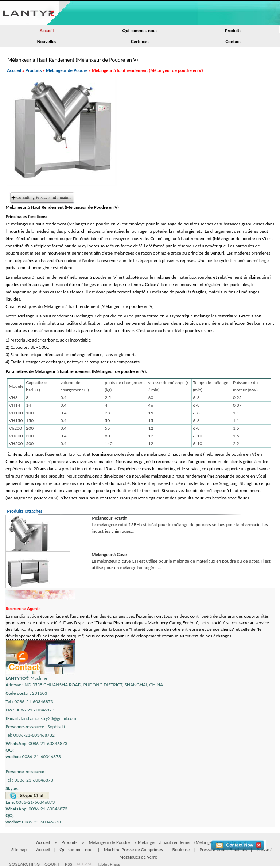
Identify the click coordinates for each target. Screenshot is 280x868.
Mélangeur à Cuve (109, 554)
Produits (233, 30)
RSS (69, 864)
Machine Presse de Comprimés (133, 850)
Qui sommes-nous (140, 30)
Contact (233, 41)
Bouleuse (181, 850)
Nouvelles (46, 41)
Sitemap (19, 850)
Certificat (140, 41)
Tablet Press (108, 864)
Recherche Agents (23, 608)
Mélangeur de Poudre (67, 70)
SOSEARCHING (24, 864)
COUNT (52, 864)
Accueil (46, 30)
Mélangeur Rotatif (109, 518)
